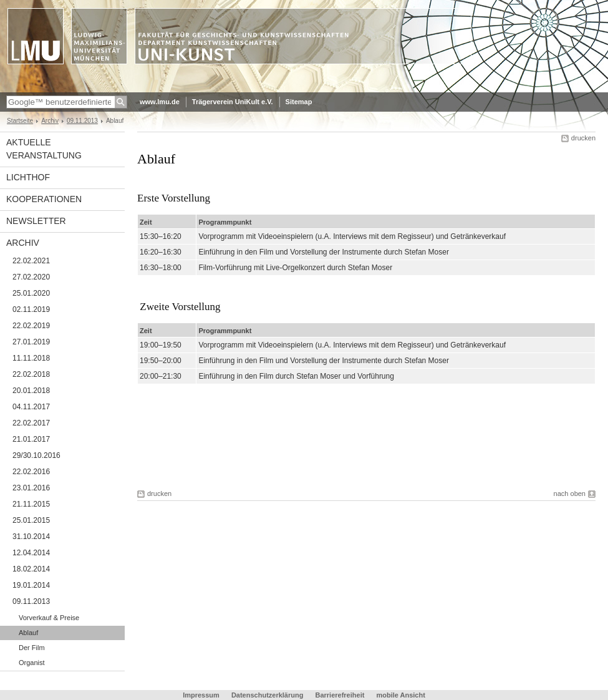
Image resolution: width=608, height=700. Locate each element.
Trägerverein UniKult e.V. (233, 102)
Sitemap (299, 102)
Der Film (32, 648)
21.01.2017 (31, 439)
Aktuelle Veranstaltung (44, 149)
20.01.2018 (31, 391)
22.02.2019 (31, 326)
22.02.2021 (31, 261)
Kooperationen (44, 199)
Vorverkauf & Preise (49, 618)
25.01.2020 (31, 293)
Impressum (201, 695)
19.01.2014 (31, 585)
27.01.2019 (31, 342)
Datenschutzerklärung (268, 695)
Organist (32, 663)
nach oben (570, 493)
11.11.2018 (31, 358)
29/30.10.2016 (36, 455)
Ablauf (28, 633)
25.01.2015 (31, 520)
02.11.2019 (31, 309)
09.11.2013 (82, 121)
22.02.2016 (31, 472)
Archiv (50, 121)
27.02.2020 (31, 277)
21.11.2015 (31, 504)
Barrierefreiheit (340, 695)
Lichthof (28, 177)
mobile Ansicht (400, 695)
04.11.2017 (31, 407)
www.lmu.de (160, 102)
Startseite (20, 121)
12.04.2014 (31, 553)
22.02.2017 (31, 423)
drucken (583, 138)
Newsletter (36, 221)
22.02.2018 (31, 374)
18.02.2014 (31, 569)
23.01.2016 (31, 488)
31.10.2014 (31, 537)
